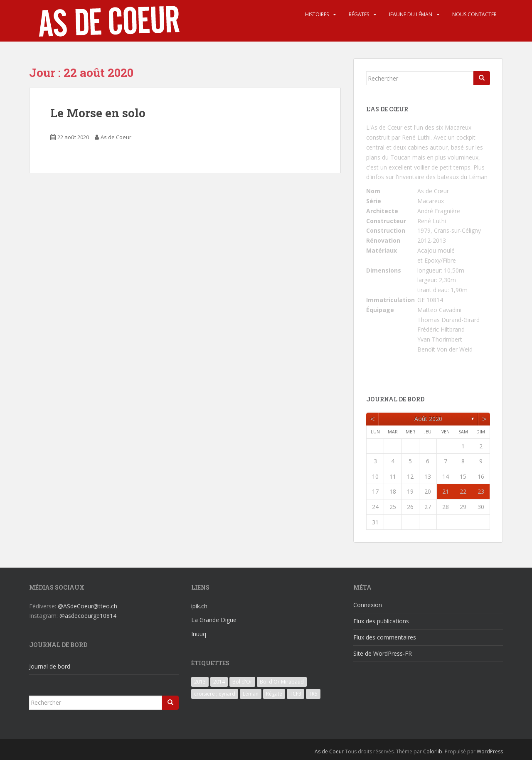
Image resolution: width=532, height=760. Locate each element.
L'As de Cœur (384, 127)
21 (446, 491)
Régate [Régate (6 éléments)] (274, 694)
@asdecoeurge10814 (88, 616)
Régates (359, 14)
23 (481, 491)
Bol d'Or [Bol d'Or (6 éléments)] (242, 682)
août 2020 (428, 419)
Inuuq (199, 634)
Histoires (317, 14)
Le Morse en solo (98, 113)
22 (463, 491)
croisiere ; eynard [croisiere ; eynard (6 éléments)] (215, 694)
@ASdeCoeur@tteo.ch (87, 606)
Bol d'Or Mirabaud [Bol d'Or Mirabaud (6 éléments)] (282, 682)
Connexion (368, 605)
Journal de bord (50, 666)
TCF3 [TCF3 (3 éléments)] (296, 694)
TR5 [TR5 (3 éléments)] (313, 694)
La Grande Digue (214, 620)
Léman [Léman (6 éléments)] (251, 694)
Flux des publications (381, 621)
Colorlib (433, 751)
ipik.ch (199, 606)
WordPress (490, 751)
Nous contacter (474, 14)
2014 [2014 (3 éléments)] (219, 682)
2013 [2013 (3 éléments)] (200, 682)
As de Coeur (116, 137)
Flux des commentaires (385, 637)
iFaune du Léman (411, 14)
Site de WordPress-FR (383, 653)
